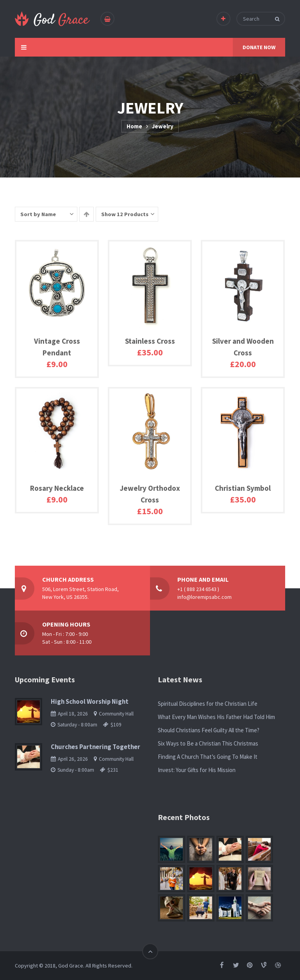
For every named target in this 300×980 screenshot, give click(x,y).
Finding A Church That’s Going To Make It (208, 757)
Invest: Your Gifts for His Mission (197, 770)
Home (134, 126)
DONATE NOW (259, 47)
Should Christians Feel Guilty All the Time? (209, 730)
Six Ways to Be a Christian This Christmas (208, 743)
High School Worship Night (90, 702)
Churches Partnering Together (96, 747)
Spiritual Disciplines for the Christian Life (208, 704)
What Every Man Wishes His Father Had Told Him (216, 717)
